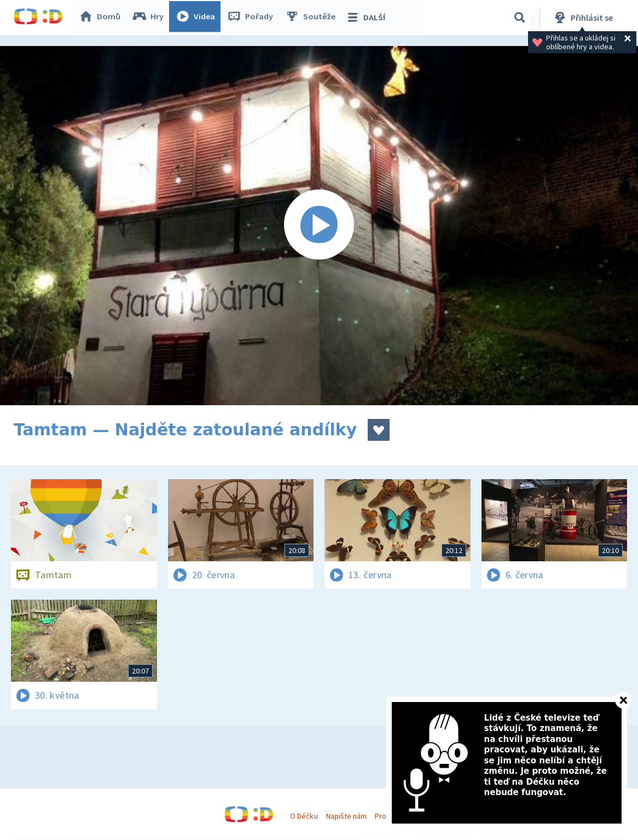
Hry (150, 18)
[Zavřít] (623, 700)
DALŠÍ (367, 18)
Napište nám (346, 816)
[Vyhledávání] (520, 18)
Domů (102, 18)
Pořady (252, 18)
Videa (198, 18)
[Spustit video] (319, 226)
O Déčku (304, 816)
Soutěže (312, 18)
